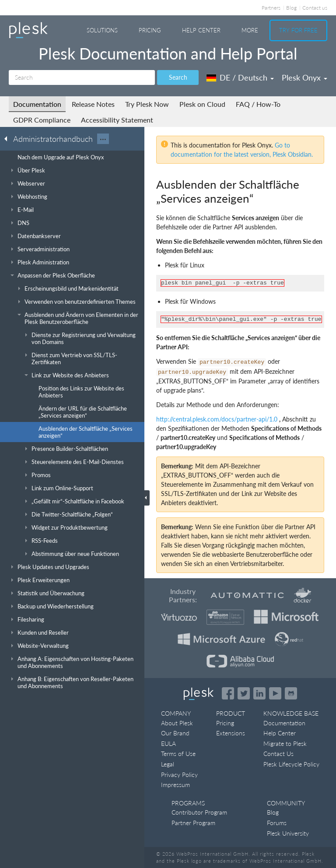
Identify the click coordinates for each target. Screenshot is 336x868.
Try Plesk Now (147, 104)
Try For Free (298, 30)
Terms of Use (178, 754)
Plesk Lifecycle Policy (291, 764)
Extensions (231, 733)
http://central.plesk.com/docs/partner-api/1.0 (217, 419)
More (250, 30)
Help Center (201, 30)
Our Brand (175, 733)
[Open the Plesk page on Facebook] (228, 693)
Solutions (102, 30)
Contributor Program (199, 812)
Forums (277, 823)
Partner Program (193, 823)
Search (178, 77)
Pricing (150, 30)
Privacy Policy (179, 775)
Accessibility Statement (117, 120)
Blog (291, 8)
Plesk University (288, 833)
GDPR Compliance (42, 120)
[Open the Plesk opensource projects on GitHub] (291, 693)
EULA (168, 743)
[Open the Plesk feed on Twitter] (244, 693)
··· (103, 139)
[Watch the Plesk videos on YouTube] (275, 693)
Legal (168, 764)
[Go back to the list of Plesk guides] (8, 138)
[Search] (82, 77)
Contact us (315, 8)
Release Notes (93, 104)
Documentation (37, 104)
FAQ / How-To (258, 104)
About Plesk (177, 723)
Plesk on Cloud (202, 104)
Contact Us (278, 754)
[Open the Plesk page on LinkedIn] (259, 693)
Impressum (175, 785)
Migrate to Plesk (285, 743)
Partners (271, 8)
